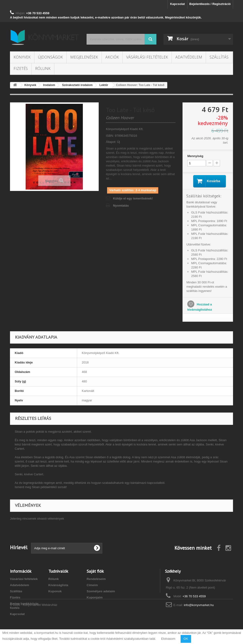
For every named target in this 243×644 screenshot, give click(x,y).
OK (186, 639)
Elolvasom (168, 639)
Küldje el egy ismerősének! (133, 198)
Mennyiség (195, 156)
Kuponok (55, 591)
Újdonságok (50, 57)
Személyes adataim (101, 591)
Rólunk (43, 68)
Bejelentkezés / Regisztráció (210, 4)
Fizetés (21, 68)
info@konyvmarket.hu (199, 605)
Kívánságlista (58, 585)
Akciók (112, 57)
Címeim (92, 585)
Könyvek (22, 57)
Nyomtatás (121, 206)
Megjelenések (84, 57)
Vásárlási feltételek (147, 57)
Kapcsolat (178, 4)
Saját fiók (95, 571)
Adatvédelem (189, 57)
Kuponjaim (95, 597)
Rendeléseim (96, 579)
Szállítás (219, 57)
